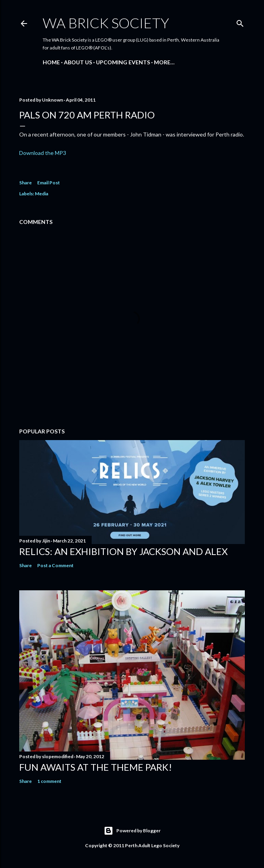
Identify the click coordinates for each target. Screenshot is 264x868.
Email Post (49, 183)
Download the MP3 (43, 153)
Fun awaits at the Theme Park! (96, 767)
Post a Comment (55, 565)
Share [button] (25, 183)
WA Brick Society (106, 23)
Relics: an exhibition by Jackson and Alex (123, 551)
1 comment (49, 781)
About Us (78, 62)
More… (164, 62)
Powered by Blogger (132, 831)
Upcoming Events (123, 62)
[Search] (240, 22)
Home (51, 62)
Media (42, 194)
